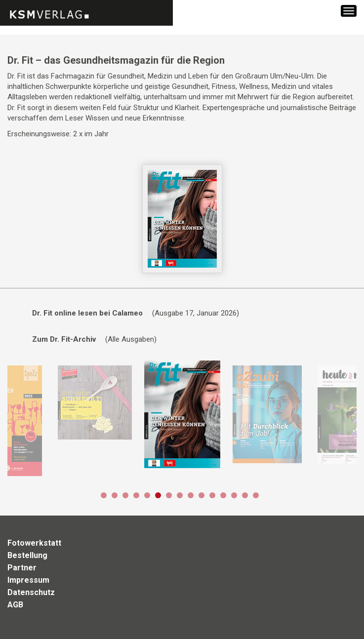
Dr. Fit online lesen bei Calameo (87, 313)
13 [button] (234, 495)
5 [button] (147, 495)
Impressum (28, 580)
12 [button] (223, 495)
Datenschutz (31, 592)
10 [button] (202, 495)
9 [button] (191, 495)
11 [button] (212, 495)
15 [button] (256, 495)
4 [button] (136, 495)
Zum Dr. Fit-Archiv (64, 339)
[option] (95, 402)
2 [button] (115, 495)
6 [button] (158, 495)
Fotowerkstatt (34, 543)
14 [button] (245, 495)
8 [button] (180, 495)
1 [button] (104, 495)
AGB (15, 605)
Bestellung (27, 555)
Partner (22, 568)
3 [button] (125, 495)
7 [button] (169, 495)
